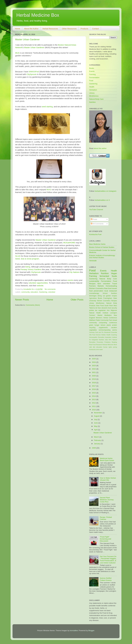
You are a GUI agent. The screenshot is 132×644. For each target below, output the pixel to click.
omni (98, 349)
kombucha (92, 349)
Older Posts (77, 300)
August (97, 416)
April (96, 430)
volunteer (52, 292)
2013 (94, 399)
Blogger (91, 631)
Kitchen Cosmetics (96, 288)
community (25, 292)
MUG (17, 53)
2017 (94, 386)
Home (18, 29)
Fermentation (94, 77)
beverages (93, 296)
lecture (103, 325)
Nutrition (92, 102)
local (106, 291)
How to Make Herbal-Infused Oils (108, 479)
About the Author (31, 29)
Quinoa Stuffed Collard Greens (106, 579)
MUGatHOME (69, 243)
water (101, 349)
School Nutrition (110, 293)
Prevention (100, 342)
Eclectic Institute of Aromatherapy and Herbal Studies (102, 257)
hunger (97, 325)
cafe (90, 347)
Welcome (110, 345)
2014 (94, 396)
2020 (94, 376)
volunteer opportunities (38, 283)
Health (92, 87)
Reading (114, 342)
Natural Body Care (96, 99)
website (40, 286)
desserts (105, 308)
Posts (94, 219)
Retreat (105, 345)
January (97, 444)
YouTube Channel (96, 210)
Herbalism (93, 90)
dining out (101, 296)
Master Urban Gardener (27, 39)
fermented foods (108, 276)
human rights (108, 347)
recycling (92, 328)
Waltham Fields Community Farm (101, 320)
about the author (100, 148)
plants (109, 325)
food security (112, 308)
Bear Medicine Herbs (97, 244)
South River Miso (111, 306)
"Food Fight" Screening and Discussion (105, 539)
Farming (92, 74)
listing (28, 267)
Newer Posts (22, 300)
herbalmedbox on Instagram (106, 191)
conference (113, 323)
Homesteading (111, 286)
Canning (92, 332)
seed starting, (47, 107)
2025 (94, 359)
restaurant (113, 291)
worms (115, 330)
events (70, 280)
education (34, 292)
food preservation (96, 291)
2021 (94, 372)
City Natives (74, 272)
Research (99, 345)
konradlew (74, 631)
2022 (94, 369)
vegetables (93, 330)
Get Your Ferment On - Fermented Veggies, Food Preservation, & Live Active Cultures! (108, 560)
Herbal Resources (50, 29)
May (96, 426)
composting (103, 323)
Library (92, 93)
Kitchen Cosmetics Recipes (107, 301)
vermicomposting (105, 330)
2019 (94, 379)
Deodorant (107, 332)
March (97, 437)
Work (115, 345)
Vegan (114, 273)
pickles (92, 310)
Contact (96, 29)
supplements (103, 328)
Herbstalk (93, 261)
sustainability (94, 281)
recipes (114, 296)
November (98, 413)
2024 (94, 362)
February (98, 440)
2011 (94, 406)
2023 (94, 366)
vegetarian (102, 310)
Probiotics (107, 342)
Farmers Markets (96, 286)
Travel (115, 284)
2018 (94, 383)
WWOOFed (34, 72)
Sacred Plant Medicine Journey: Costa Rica (107, 500)
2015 (94, 393)
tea (96, 310)
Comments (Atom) (33, 305)
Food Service (96, 335)
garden (108, 296)
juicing (115, 347)
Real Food (92, 345)
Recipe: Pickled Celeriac (106, 518)
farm (99, 284)
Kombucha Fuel (95, 234)
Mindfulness (94, 96)
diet (94, 347)
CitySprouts (32, 74)
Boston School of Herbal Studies (102, 247)
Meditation (108, 315)
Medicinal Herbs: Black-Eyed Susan (107, 459)
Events (92, 71)
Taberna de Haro (95, 308)
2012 (94, 403)
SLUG (18, 256)
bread (115, 320)
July (96, 420)
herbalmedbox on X (102, 200)
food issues (113, 288)
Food (91, 81)
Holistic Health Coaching (109, 335)
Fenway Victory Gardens (31, 269)
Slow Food (100, 306)
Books (92, 68)
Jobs (106, 340)
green (91, 325)
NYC (110, 340)
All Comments (97, 224)
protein (115, 325)
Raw (106, 288)
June (96, 423)
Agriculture (93, 298)
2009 (94, 448)
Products (84, 29)
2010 (94, 410)
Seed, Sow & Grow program (27, 259)
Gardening (43, 292)
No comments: (51, 289)
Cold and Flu (99, 332)
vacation (114, 328)
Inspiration (108, 337)
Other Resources (69, 29)
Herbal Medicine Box (38, 15)
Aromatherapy (94, 293)
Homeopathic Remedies (97, 337)
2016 (94, 389)
